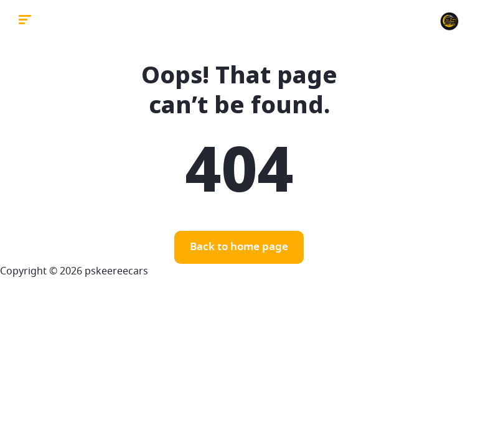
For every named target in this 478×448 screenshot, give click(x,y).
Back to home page (239, 247)
